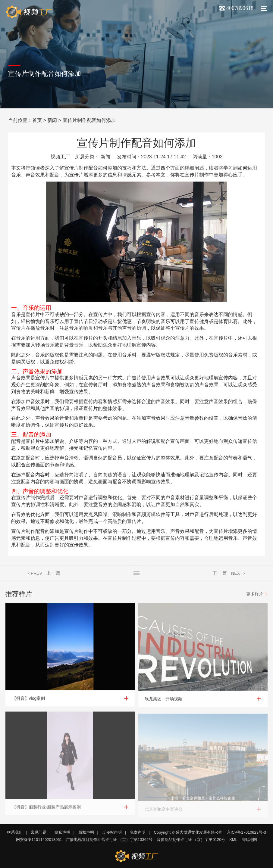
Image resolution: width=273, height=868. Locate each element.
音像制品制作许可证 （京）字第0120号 (191, 840)
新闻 (52, 120)
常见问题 (39, 832)
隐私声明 (62, 832)
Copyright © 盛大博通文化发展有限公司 (188, 832)
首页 (37, 120)
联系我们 (15, 832)
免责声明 (138, 832)
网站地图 (249, 840)
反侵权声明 (112, 832)
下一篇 (220, 573)
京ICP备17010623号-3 (246, 832)
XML (233, 840)
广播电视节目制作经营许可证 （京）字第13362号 (109, 840)
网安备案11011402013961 (39, 840)
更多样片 (255, 594)
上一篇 (53, 573)
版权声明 (86, 832)
